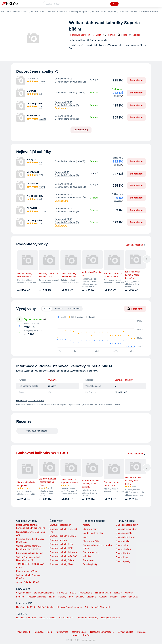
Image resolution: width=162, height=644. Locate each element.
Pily (71, 597)
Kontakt (76, 635)
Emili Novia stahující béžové (30, 553)
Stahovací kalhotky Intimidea (63, 552)
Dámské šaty (122, 557)
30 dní (47, 309)
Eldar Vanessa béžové (27, 571)
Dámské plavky (90, 564)
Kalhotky (87, 556)
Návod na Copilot (47, 618)
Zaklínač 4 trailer (46, 607)
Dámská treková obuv (126, 529)
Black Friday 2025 (129, 597)
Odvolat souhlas (125, 632)
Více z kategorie (137, 454)
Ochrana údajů (79, 632)
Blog (50, 632)
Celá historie (74, 309)
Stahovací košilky (91, 541)
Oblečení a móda (20, 12)
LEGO (73, 593)
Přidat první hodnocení (80, 35)
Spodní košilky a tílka (93, 533)
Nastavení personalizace (102, 632)
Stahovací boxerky (58, 540)
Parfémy (62, 597)
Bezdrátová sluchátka (44, 593)
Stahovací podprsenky (60, 525)
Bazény (114, 597)
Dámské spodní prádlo (79, 12)
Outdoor (103, 597)
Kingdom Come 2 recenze (69, 607)
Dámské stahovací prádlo (104, 12)
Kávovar (129, 593)
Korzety (86, 525)
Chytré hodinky (23, 593)
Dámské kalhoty (124, 549)
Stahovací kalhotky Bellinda (63, 536)
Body (85, 537)
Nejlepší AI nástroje (110, 618)
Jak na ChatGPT (67, 618)
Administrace (62, 632)
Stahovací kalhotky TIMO (61, 548)
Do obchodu (136, 80)
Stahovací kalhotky (128, 12)
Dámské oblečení (56, 12)
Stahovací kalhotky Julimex (62, 560)
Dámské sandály (124, 533)
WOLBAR (52, 380)
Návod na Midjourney (88, 618)
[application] (98, 334)
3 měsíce (59, 309)
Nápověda (39, 632)
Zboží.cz (5, 12)
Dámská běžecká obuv (127, 525)
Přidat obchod (23, 632)
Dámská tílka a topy (125, 537)
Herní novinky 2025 (26, 607)
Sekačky (80, 597)
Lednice (20, 597)
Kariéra (87, 635)
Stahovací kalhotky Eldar (61, 544)
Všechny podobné (136, 245)
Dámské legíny (123, 553)
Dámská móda (38, 12)
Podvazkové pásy (91, 552)
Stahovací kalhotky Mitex (61, 564)
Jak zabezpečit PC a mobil (98, 607)
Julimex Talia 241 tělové (28, 582)
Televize (118, 593)
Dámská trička (123, 541)
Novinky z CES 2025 (26, 618)
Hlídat (122, 35)
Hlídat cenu (135, 309)
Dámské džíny (123, 545)
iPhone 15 (62, 593)
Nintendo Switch (103, 593)
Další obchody (81, 130)
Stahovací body (90, 529)
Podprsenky (88, 560)
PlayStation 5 (86, 593)
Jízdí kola (92, 597)
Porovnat (109, 35)
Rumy (52, 597)
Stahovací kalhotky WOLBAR (63, 556)
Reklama (141, 632)
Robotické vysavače (37, 597)
